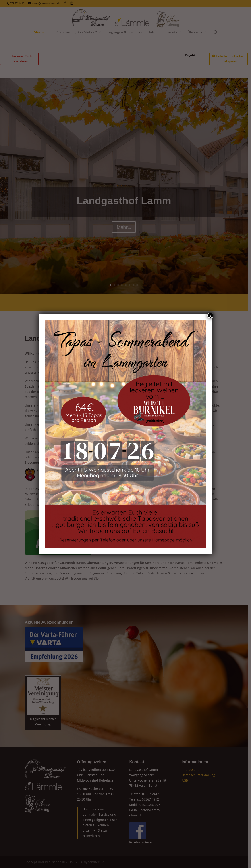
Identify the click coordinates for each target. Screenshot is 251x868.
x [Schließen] (210, 316)
